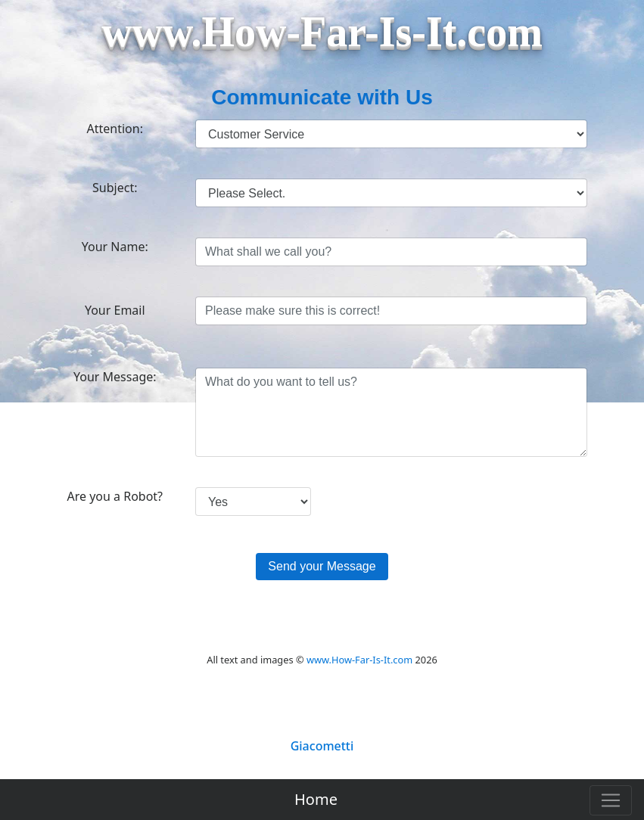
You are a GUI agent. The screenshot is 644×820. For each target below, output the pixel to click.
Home (316, 799)
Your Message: (115, 377)
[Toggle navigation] (611, 800)
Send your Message (322, 566)
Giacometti (322, 746)
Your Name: (115, 247)
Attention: (115, 129)
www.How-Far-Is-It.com (359, 660)
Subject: (115, 188)
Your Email (115, 310)
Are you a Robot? (115, 496)
